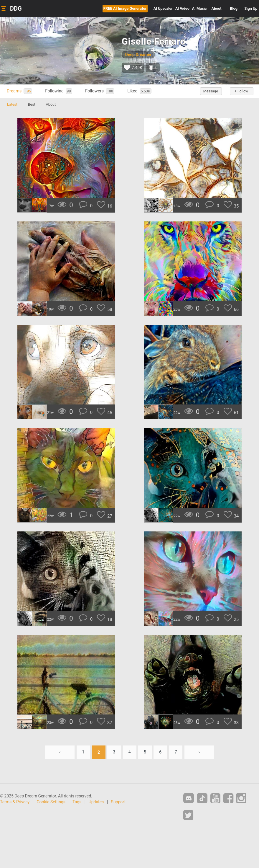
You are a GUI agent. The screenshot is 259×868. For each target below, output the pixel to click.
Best (32, 104)
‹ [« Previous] (60, 752)
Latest (12, 104)
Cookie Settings (51, 802)
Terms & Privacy (15, 802)
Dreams (19, 91)
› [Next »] (199, 752)
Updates (96, 802)
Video (182, 8)
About (217, 8)
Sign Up (251, 8)
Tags (77, 802)
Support (118, 802)
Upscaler (163, 8)
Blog (234, 8)
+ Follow (241, 91)
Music (199, 8)
